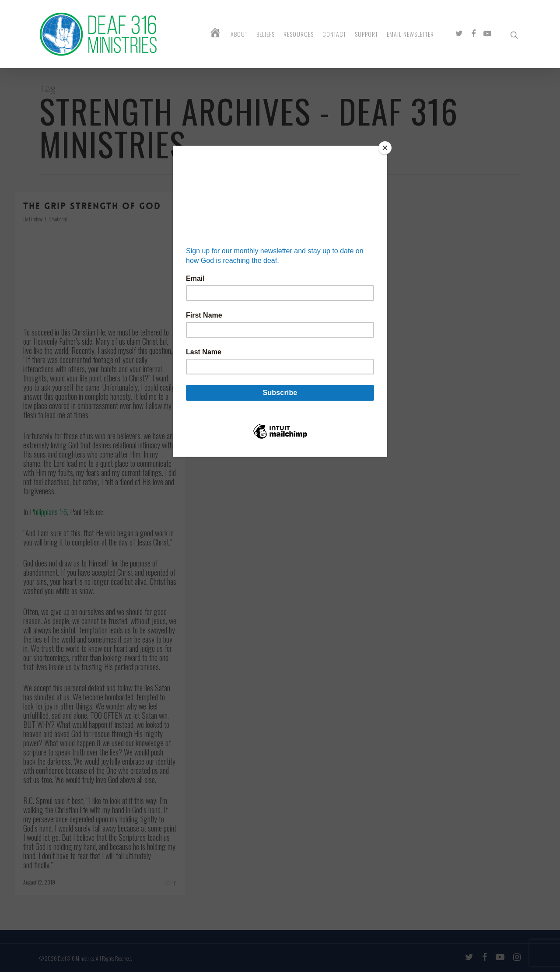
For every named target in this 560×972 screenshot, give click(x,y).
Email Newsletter (410, 34)
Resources (299, 34)
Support (366, 34)
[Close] (385, 148)
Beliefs (266, 34)
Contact (334, 34)
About (239, 34)
